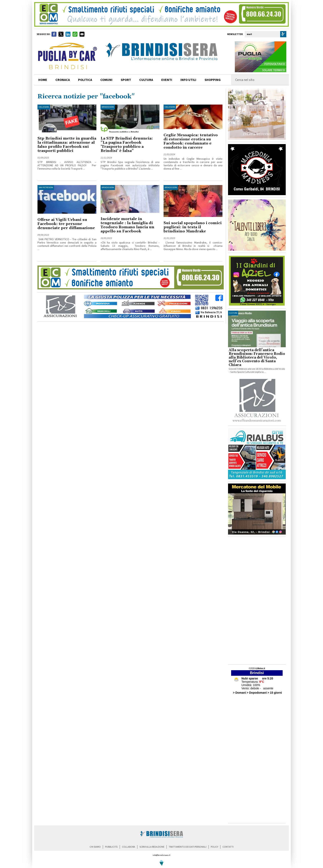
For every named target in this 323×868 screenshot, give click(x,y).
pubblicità (111, 847)
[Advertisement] (257, 601)
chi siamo (95, 847)
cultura (146, 80)
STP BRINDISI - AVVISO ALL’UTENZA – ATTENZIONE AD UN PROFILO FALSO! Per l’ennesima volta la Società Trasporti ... (67, 165)
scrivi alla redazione (152, 847)
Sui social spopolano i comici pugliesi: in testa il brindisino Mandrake (193, 227)
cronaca (63, 80)
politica (85, 80)
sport (126, 80)
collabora (129, 847)
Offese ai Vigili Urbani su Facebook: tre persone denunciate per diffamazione (66, 224)
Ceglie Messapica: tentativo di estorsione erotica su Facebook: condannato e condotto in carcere (191, 141)
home (43, 80)
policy (214, 847)
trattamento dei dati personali (188, 847)
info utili (188, 80)
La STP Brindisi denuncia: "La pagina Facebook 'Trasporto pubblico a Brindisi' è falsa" (127, 145)
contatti (228, 847)
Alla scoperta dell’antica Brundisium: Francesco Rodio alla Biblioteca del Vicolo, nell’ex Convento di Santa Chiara (257, 358)
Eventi (167, 80)
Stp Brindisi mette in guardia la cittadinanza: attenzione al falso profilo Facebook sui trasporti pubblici (67, 145)
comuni (106, 80)
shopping (213, 80)
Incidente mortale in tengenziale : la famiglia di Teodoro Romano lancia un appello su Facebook (127, 225)
